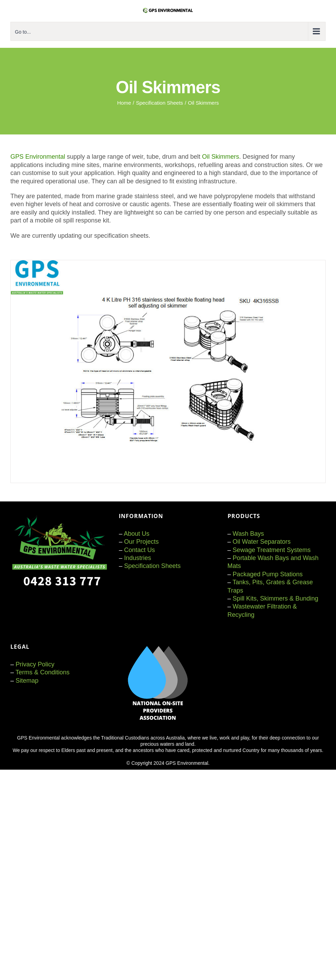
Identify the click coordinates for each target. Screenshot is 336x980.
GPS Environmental (38, 157)
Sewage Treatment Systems (272, 550)
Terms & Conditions (43, 672)
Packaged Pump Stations (268, 574)
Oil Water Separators (262, 542)
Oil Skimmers (220, 157)
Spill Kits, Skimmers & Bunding (276, 598)
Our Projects (141, 542)
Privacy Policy (35, 664)
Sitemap (27, 681)
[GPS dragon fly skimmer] (168, 263)
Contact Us (139, 550)
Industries (138, 558)
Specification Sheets (152, 566)
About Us (136, 534)
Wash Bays (248, 534)
